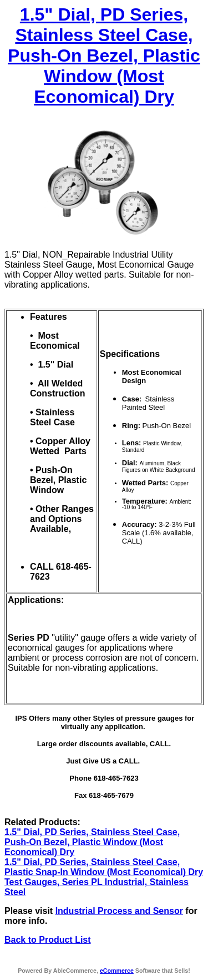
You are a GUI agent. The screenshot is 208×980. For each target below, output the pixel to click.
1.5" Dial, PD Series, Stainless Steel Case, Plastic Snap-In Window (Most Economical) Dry (104, 867)
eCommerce (117, 971)
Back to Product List (48, 940)
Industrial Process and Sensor (119, 911)
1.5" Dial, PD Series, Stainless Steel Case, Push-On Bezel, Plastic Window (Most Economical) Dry (104, 56)
